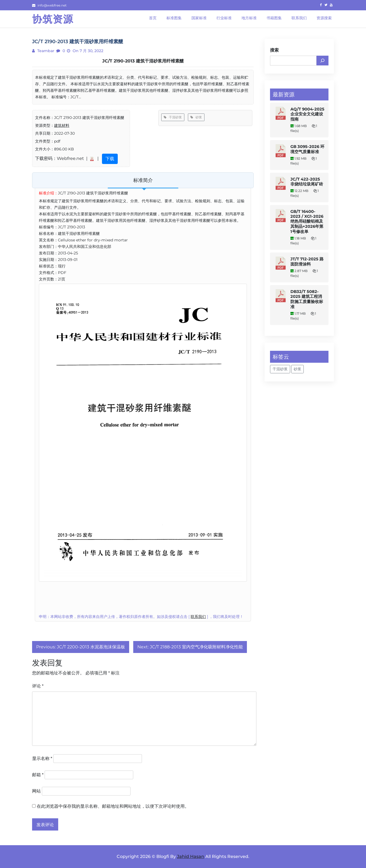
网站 (36, 791)
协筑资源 (53, 19)
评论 (38, 686)
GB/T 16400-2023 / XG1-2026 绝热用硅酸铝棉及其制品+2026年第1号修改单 (307, 222)
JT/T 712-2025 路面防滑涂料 (307, 262)
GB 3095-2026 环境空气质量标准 (307, 149)
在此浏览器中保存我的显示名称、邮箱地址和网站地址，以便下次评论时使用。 (113, 806)
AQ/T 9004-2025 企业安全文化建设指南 (307, 114)
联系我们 (198, 617)
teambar (45, 51)
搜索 (274, 50)
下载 (110, 159)
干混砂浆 (173, 117)
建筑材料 (62, 125)
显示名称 (42, 758)
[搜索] (322, 61)
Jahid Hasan (191, 856)
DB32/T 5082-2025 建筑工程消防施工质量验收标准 (307, 299)
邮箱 (38, 775)
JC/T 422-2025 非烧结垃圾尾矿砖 (307, 182)
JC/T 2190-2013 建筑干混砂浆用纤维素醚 (143, 61)
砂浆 (196, 117)
